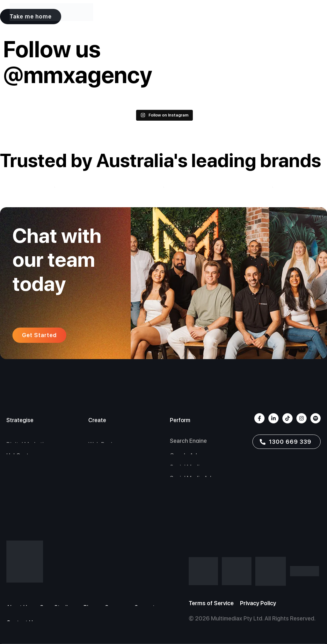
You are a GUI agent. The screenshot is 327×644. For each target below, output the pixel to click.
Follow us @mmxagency (78, 62)
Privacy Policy (258, 603)
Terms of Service (211, 603)
